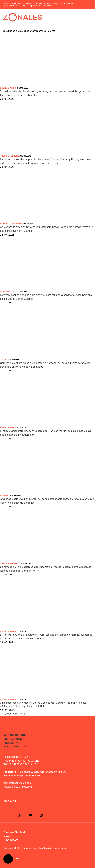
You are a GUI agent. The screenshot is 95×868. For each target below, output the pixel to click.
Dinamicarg (11, 840)
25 (18, 714)
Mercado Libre (25, 4)
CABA (22, 735)
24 (15, 714)
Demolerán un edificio (45, 4)
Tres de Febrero (10, 156)
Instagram (41, 815)
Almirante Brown (11, 224)
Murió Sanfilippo (66, 4)
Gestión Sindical (14, 832)
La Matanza (7, 292)
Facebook (9, 815)
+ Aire (7, 836)
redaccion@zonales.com (18, 787)
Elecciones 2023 (15, 747)
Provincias (11, 743)
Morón (4, 496)
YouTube (30, 815)
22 (9, 714)
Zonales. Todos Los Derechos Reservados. (45, 848)
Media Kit (10, 801)
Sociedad (23, 88)
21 (6, 714)
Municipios (11, 735)
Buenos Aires (8, 88)
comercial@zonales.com (18, 783)
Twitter (20, 815)
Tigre (3, 360)
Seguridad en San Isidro (40, 6)
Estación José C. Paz (16, 6)
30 (22, 714)
